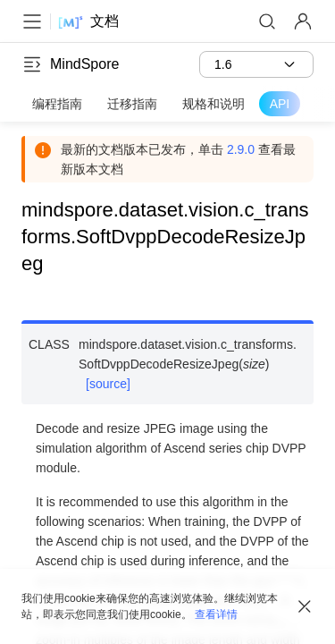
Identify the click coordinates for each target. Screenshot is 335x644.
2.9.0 (241, 149)
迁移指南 (132, 104)
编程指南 (57, 104)
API (280, 104)
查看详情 (216, 614)
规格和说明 (214, 104)
